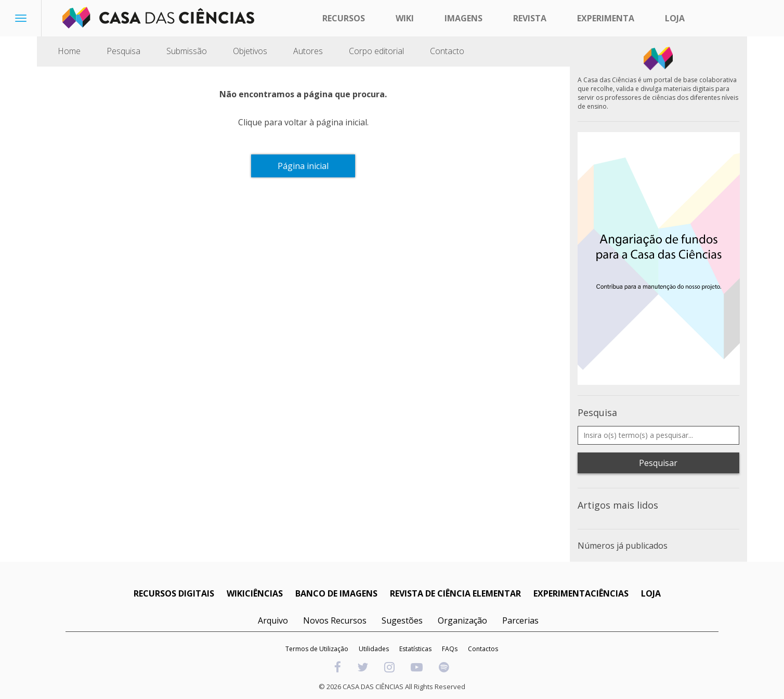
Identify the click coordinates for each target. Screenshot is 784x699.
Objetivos (250, 51)
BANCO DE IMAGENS (336, 593)
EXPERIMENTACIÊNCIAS (581, 593)
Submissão (187, 51)
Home (69, 51)
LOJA (651, 593)
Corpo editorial (376, 51)
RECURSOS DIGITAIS (174, 593)
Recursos (344, 18)
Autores (308, 51)
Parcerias (520, 620)
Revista (530, 18)
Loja (675, 18)
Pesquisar (658, 463)
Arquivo (273, 620)
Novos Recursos (335, 620)
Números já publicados (623, 546)
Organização (462, 620)
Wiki (405, 18)
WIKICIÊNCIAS (255, 593)
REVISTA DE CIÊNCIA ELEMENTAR (455, 593)
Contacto (447, 51)
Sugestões (402, 620)
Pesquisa (123, 51)
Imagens (463, 18)
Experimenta (606, 18)
